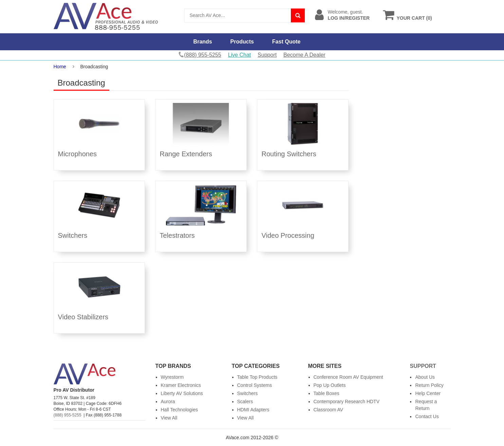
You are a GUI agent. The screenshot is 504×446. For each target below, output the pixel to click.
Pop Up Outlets (330, 385)
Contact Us (427, 416)
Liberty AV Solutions (182, 393)
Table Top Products (257, 377)
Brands (203, 42)
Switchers (248, 393)
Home (60, 67)
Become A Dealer (304, 55)
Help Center (428, 393)
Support (267, 55)
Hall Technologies (179, 410)
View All (169, 418)
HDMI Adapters (253, 410)
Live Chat (240, 55)
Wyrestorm (172, 377)
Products (242, 42)
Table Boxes (326, 393)
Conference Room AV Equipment (348, 377)
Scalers (245, 402)
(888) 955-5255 (68, 415)
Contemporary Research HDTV (347, 402)
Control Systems (255, 385)
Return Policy (429, 385)
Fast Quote (286, 42)
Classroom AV (329, 410)
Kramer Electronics (181, 385)
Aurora (168, 402)
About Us (425, 377)
